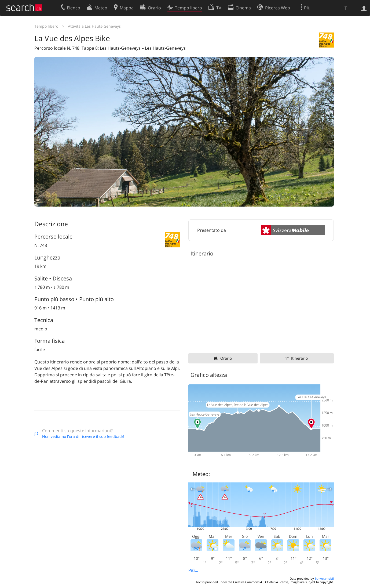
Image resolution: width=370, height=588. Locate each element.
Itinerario (299, 358)
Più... (193, 570)
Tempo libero (46, 26)
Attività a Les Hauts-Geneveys (94, 26)
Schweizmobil (324, 578)
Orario (226, 358)
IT (345, 8)
